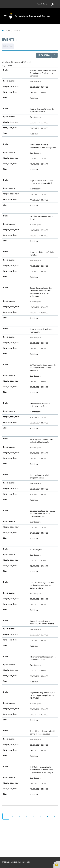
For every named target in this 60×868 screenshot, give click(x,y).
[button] (44, 55)
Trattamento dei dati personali (16, 862)
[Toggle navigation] (5, 16)
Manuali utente (42, 4)
